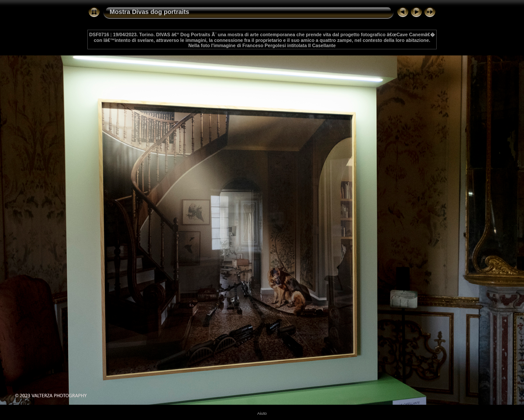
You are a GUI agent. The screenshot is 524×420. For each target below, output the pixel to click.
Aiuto (262, 413)
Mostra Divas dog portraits (149, 12)
